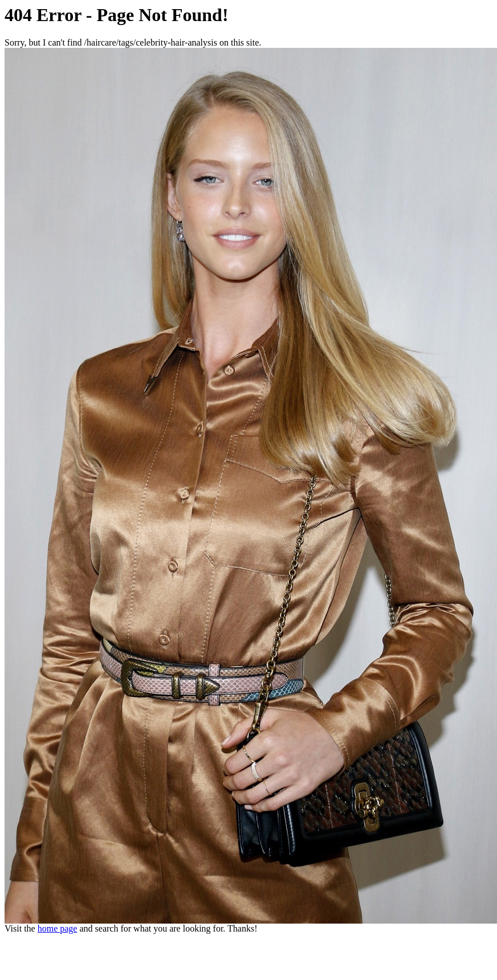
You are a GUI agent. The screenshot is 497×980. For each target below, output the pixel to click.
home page (58, 928)
